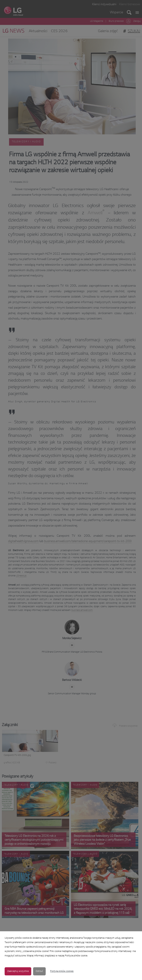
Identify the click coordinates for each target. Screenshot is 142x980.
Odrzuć (39, 971)
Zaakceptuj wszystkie (18, 971)
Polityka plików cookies (62, 971)
